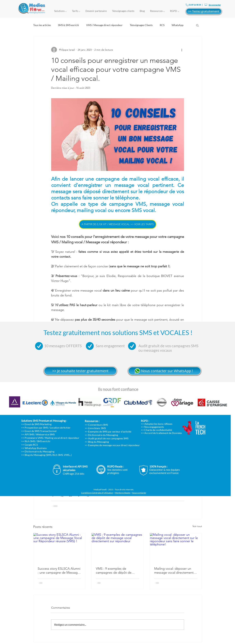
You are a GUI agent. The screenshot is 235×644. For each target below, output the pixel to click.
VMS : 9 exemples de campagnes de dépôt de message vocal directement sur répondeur (116, 571)
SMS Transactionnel (46, 431)
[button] (197, 25)
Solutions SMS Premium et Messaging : (44, 421)
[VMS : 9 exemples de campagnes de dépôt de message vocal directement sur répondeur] (117, 548)
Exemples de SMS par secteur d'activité (110, 432)
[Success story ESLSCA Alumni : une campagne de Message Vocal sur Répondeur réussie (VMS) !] (59, 548)
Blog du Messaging (98, 442)
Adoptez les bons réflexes (158, 424)
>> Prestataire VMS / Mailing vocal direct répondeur (50, 438)
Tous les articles (42, 25)
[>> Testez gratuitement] (204, 11)
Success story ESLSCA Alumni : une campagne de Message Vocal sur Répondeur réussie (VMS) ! (59, 571)
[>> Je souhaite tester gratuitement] (80, 371)
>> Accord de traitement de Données (161, 433)
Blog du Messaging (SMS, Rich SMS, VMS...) (48, 455)
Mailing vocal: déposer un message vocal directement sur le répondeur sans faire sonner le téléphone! (174, 571)
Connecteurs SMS (98, 425)
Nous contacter (139, 493)
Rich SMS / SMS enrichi (37, 441)
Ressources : (92, 421)
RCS (162, 25)
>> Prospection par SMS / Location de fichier (46, 428)
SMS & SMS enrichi (68, 25)
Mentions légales (123, 493)
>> (23, 434)
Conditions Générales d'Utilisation (97, 493)
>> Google (27, 445)
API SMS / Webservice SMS (40, 434)
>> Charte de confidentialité (156, 430)
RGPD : (145, 421)
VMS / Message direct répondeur (104, 25)
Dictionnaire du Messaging (39, 451)
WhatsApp (178, 25)
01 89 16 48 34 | (196, 5)
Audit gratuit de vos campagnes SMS (108, 438)
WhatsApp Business (36, 448)
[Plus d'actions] (182, 50)
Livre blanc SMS (97, 428)
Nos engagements (154, 427)
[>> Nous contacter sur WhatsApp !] (165, 371)
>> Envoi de (28, 431)
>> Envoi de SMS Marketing (36, 424)
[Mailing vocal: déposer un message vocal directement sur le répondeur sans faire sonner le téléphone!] (176, 548)
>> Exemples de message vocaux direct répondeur (112, 445)
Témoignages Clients (141, 25)
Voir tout (197, 526)
